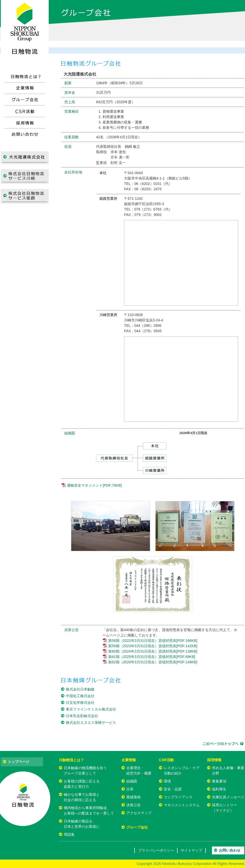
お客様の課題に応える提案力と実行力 (82, 784)
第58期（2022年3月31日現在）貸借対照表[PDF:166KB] (153, 641)
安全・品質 (173, 789)
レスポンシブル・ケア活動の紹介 (182, 771)
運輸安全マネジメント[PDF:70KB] (94, 485)
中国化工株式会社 (80, 696)
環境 (167, 781)
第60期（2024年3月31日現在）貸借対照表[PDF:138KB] (153, 651)
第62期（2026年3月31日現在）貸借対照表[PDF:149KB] (153, 662)
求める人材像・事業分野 (228, 771)
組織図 (132, 781)
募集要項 (219, 781)
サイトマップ (191, 850)
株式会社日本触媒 (80, 689)
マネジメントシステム (182, 805)
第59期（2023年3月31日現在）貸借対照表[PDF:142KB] (153, 646)
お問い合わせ (230, 850)
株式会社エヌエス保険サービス (91, 723)
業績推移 (134, 797)
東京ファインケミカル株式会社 (91, 709)
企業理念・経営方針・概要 (139, 771)
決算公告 (134, 805)
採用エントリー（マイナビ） (224, 808)
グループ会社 (137, 827)
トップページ (18, 762)
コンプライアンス (178, 797)
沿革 (130, 789)
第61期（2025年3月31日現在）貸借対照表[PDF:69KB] (152, 657)
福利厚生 (219, 789)
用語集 (69, 834)
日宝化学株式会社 (80, 703)
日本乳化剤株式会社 (82, 716)
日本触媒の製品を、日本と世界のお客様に (82, 824)
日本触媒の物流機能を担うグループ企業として (85, 771)
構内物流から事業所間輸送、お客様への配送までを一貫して (89, 811)
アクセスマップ (139, 813)
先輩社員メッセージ (228, 797)
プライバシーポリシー (156, 850)
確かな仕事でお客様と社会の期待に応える (82, 797)
